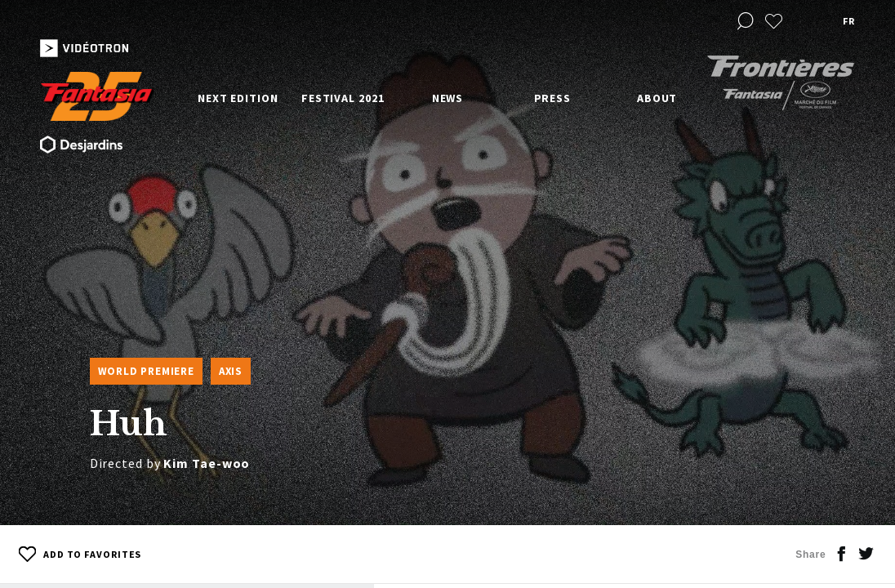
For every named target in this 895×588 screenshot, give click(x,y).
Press (553, 98)
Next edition (238, 98)
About (657, 98)
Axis (231, 371)
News (448, 98)
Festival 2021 (343, 98)
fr (848, 21)
